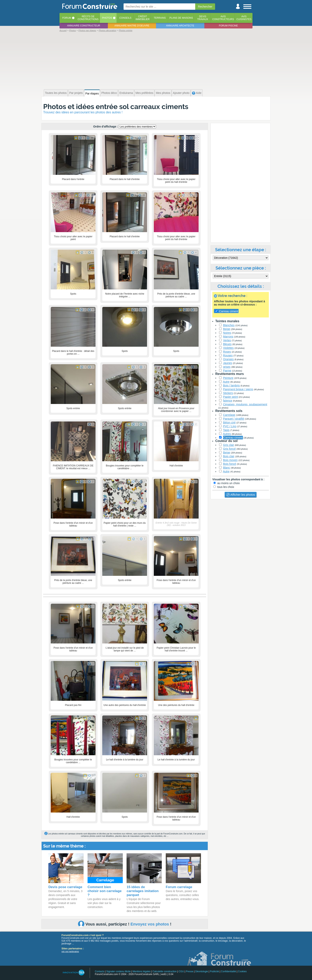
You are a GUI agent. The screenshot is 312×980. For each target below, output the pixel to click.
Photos (107, 18)
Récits (88, 18)
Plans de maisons (181, 18)
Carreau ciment (233, 438)
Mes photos (163, 93)
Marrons (228, 337)
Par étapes (92, 93)
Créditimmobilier (143, 18)
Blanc (227, 468)
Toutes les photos (56, 93)
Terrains (160, 18)
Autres (227, 434)
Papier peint (231, 397)
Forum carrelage (179, 887)
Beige (227, 329)
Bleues (227, 344)
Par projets (76, 93)
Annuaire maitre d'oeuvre (132, 26)
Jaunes (228, 363)
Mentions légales (142, 971)
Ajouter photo (181, 93)
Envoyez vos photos (150, 924)
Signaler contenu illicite (118, 971)
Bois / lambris (231, 385)
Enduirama (126, 93)
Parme (227, 371)
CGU (181, 971)
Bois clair (229, 456)
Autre (226, 382)
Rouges (228, 355)
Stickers (228, 393)
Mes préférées (144, 93)
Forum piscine (228, 26)
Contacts (100, 971)
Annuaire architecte (180, 26)
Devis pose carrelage (65, 887)
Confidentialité (228, 971)
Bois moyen (230, 460)
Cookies (242, 971)
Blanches (229, 325)
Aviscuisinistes (244, 18)
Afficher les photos (241, 495)
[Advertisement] (156, 60)
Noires (227, 333)
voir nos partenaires (70, 951)
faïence (228, 401)
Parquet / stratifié (234, 419)
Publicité (214, 971)
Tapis (226, 430)
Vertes (227, 340)
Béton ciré (229, 422)
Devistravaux (203, 18)
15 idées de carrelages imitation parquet (143, 891)
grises (227, 367)
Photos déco (109, 93)
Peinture (228, 378)
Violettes (228, 348)
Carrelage (229, 415)
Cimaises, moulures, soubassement (245, 404)
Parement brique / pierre (238, 389)
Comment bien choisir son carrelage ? (105, 891)
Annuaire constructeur (84, 26)
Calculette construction (164, 971)
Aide (197, 93)
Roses (227, 352)
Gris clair (229, 445)
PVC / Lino (230, 426)
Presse (190, 971)
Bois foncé (230, 464)
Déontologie (202, 971)
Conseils (125, 18)
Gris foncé (229, 449)
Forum (67, 18)
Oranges (228, 359)
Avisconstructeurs (223, 18)
